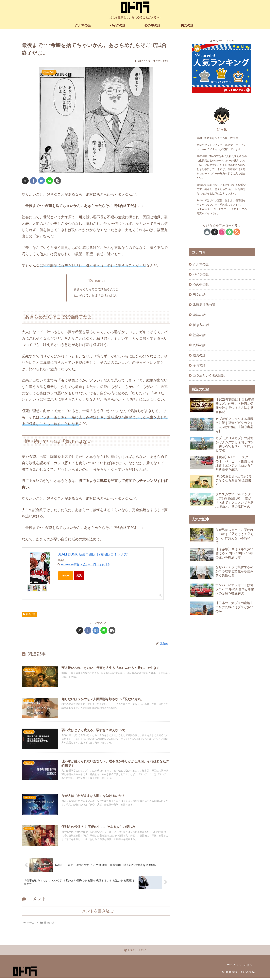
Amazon (66, 576)
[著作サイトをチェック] (207, 232)
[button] (58, 181)
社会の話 (29, 615)
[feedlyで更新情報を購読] (229, 232)
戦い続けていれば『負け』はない (96, 296)
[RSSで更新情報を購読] (237, 232)
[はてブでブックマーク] (41, 181)
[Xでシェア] (25, 181)
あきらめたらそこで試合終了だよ (96, 290)
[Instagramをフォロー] (222, 232)
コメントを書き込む (96, 913)
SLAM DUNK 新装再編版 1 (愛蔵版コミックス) (95, 555)
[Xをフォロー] (215, 232)
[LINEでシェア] (50, 181)
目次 (90, 281)
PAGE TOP (135, 953)
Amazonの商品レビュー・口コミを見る (85, 565)
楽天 (79, 576)
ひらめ (222, 129)
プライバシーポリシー (241, 968)
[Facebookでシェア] (33, 181)
